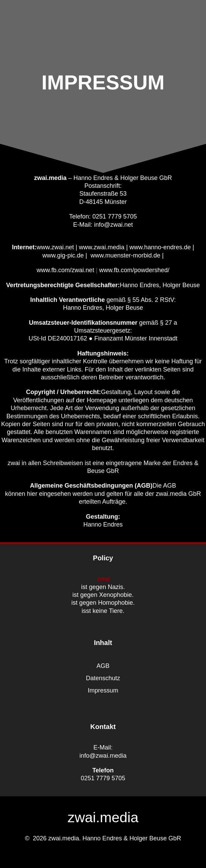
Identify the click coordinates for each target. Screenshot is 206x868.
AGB (103, 666)
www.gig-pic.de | (65, 255)
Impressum (103, 690)
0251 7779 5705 (103, 778)
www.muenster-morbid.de (126, 255)
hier (32, 494)
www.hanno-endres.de (160, 247)
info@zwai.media (103, 756)
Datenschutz (103, 678)
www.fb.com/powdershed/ (134, 270)
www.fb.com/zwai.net (65, 270)
